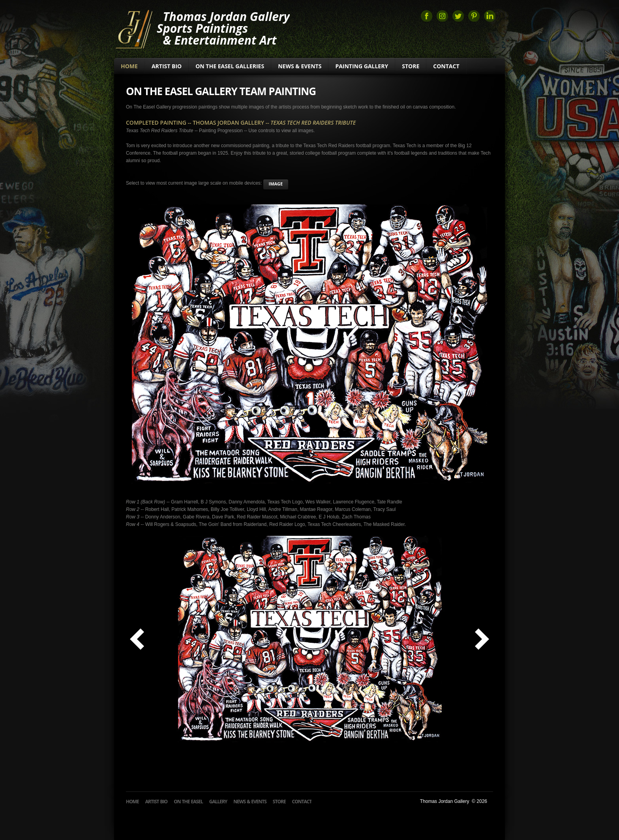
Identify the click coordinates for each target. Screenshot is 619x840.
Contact (446, 66)
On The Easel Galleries (230, 66)
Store (411, 66)
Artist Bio (167, 66)
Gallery (218, 802)
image (276, 184)
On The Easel (188, 802)
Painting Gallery (362, 66)
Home (129, 66)
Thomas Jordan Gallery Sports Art (134, 28)
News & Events (300, 66)
